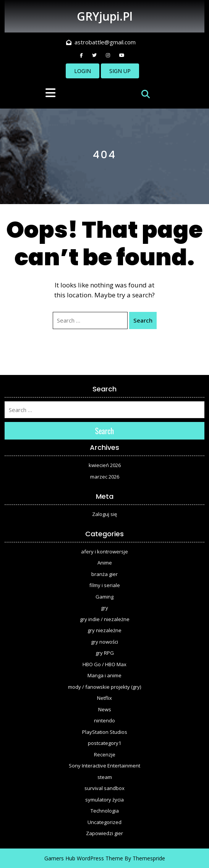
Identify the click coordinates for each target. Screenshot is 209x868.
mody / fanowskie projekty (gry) (104, 687)
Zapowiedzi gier (104, 833)
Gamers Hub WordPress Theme (84, 858)
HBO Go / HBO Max (104, 664)
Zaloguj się (104, 514)
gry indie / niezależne (105, 619)
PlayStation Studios (105, 732)
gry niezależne (104, 630)
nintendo (104, 720)
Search (143, 320)
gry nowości (104, 642)
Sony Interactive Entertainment (104, 766)
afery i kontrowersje (104, 552)
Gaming (104, 597)
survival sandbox (104, 788)
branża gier (104, 574)
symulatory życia (104, 800)
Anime (105, 563)
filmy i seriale (105, 585)
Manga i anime (104, 675)
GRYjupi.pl (105, 16)
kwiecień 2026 (105, 465)
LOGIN (83, 71)
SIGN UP (120, 71)
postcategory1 (104, 743)
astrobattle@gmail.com (101, 42)
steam (105, 777)
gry (104, 608)
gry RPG (105, 653)
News (105, 709)
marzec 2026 (105, 477)
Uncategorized (104, 822)
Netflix (104, 698)
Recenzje (105, 754)
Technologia (105, 811)
